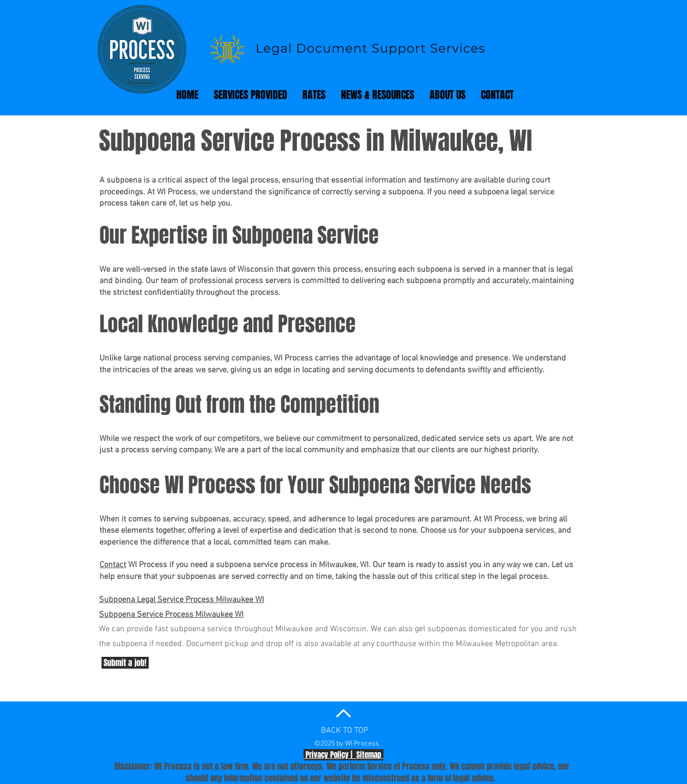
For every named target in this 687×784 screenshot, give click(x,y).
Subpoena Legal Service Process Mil (163, 600)
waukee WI (245, 600)
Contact (113, 565)
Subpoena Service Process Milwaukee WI (171, 615)
